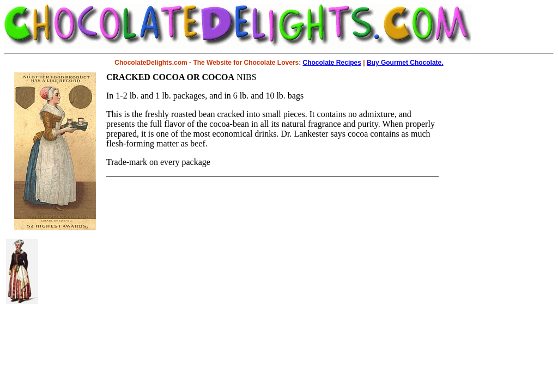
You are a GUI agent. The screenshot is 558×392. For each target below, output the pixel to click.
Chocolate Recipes (332, 63)
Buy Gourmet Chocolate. (405, 63)
